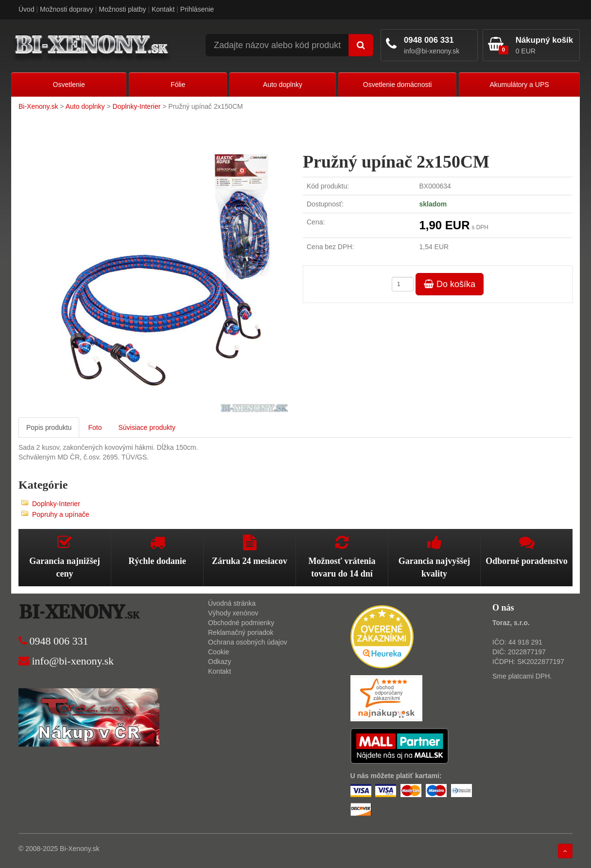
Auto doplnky (283, 85)
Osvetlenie (69, 85)
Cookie (219, 652)
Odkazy (219, 662)
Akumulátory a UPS (519, 85)
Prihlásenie (197, 9)
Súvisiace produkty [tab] (147, 427)
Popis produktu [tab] (49, 427)
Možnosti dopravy (67, 9)
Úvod (26, 9)
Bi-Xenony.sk (38, 106)
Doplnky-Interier (137, 106)
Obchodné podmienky (241, 623)
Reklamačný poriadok (241, 632)
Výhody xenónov (233, 613)
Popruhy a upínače (61, 514)
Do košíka (450, 284)
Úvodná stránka (232, 603)
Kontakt (163, 9)
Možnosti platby (122, 9)
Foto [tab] (95, 427)
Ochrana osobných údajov (248, 642)
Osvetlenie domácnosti (398, 85)
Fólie (178, 85)
